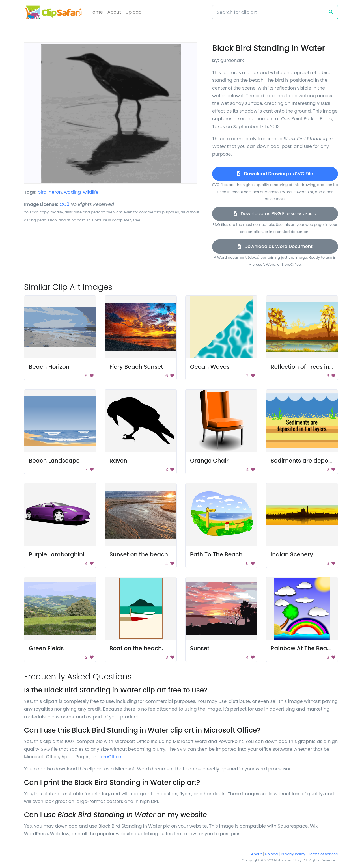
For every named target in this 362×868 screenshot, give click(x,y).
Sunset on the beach (139, 554)
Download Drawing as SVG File (275, 174)
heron (55, 192)
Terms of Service (323, 854)
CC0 (65, 204)
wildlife (91, 192)
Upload (134, 12)
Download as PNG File (275, 214)
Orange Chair (209, 461)
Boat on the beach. (136, 648)
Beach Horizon (49, 367)
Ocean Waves (210, 367)
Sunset (200, 648)
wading (72, 192)
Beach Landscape (54, 461)
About (114, 12)
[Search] (268, 12)
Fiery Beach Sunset (136, 367)
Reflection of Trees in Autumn (312, 367)
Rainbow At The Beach (302, 648)
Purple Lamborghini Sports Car (72, 554)
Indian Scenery (292, 554)
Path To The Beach (216, 554)
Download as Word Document (275, 246)
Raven (118, 461)
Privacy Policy (293, 854)
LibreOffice (109, 757)
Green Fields (46, 648)
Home (96, 12)
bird (42, 192)
